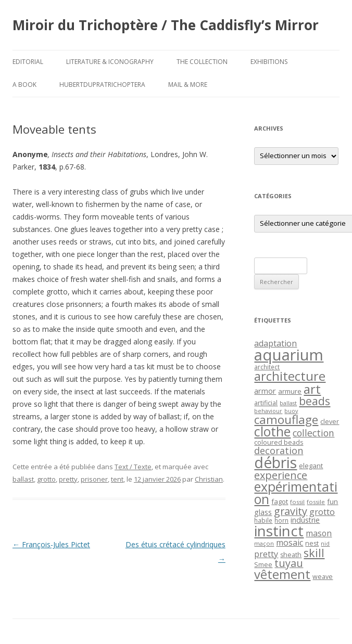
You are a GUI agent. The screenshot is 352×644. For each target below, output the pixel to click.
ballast (23, 479)
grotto (46, 479)
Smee (263, 565)
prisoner (94, 479)
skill (314, 553)
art (312, 389)
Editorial (28, 62)
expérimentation (296, 493)
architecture (290, 376)
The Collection (202, 62)
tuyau (289, 563)
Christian (209, 479)
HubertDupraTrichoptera (102, 85)
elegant (311, 466)
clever (330, 422)
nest (312, 543)
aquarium (289, 355)
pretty (68, 479)
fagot (280, 501)
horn (281, 520)
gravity (291, 511)
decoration (279, 450)
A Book (24, 85)
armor (265, 391)
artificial (266, 403)
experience (281, 475)
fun (332, 501)
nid (325, 544)
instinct (279, 531)
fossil (297, 502)
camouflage (286, 420)
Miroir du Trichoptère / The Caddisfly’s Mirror (166, 25)
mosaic (290, 543)
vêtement (282, 574)
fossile (316, 502)
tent (117, 479)
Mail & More (188, 85)
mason (319, 533)
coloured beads (279, 442)
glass (263, 512)
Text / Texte (133, 467)
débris (275, 462)
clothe (272, 432)
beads (315, 401)
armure (290, 391)
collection (313, 433)
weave (323, 577)
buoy (291, 411)
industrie (305, 520)
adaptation (275, 343)
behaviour (268, 411)
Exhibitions (269, 62)
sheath (291, 555)
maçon (264, 543)
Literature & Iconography (110, 62)
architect (267, 367)
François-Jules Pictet (51, 544)
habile (263, 520)
